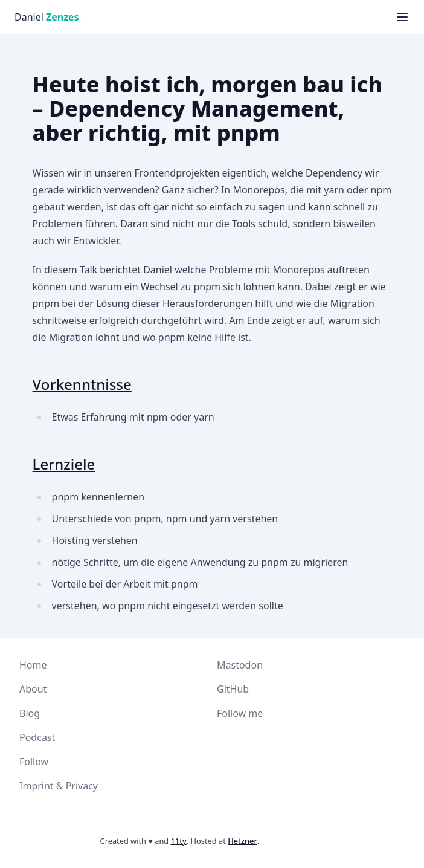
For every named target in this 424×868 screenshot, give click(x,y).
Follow (34, 762)
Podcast (37, 737)
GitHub (233, 689)
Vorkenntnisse (82, 384)
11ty (179, 841)
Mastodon (240, 665)
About (33, 689)
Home (33, 665)
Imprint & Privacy (59, 786)
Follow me (240, 713)
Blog (30, 713)
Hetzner (243, 841)
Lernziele (64, 464)
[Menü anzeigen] (402, 17)
